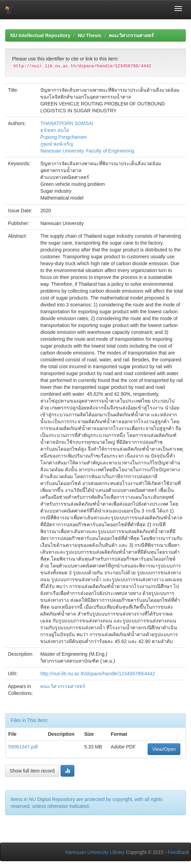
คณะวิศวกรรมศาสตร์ (131, 35)
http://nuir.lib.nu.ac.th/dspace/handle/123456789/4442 (98, 674)
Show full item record (32, 771)
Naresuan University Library (95, 852)
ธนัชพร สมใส (55, 130)
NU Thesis (89, 35)
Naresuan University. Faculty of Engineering (87, 151)
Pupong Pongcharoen (63, 137)
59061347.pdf (23, 747)
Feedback (178, 852)
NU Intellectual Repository (40, 35)
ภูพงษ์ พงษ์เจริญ (57, 144)
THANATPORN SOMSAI (67, 123)
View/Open (164, 749)
